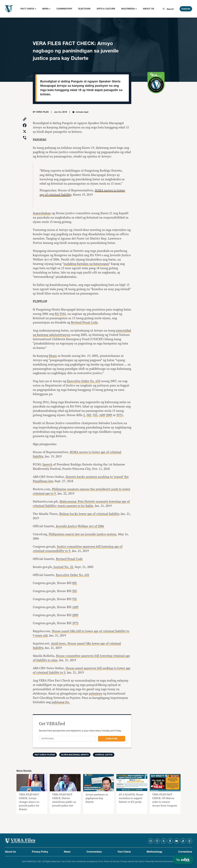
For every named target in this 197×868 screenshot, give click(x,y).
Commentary (64, 9)
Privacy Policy (40, 852)
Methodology (154, 852)
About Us (148, 9)
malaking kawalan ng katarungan (86, 264)
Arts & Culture (106, 9)
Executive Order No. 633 (84, 381)
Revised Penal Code (84, 323)
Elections (84, 9)
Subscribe (186, 9)
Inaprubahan (42, 213)
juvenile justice (104, 755)
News (45, 9)
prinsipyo (96, 694)
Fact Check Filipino (45, 755)
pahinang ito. (61, 702)
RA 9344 (60, 314)
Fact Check (27, 9)
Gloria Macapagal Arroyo (75, 755)
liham (53, 356)
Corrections (185, 852)
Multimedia (128, 9)
